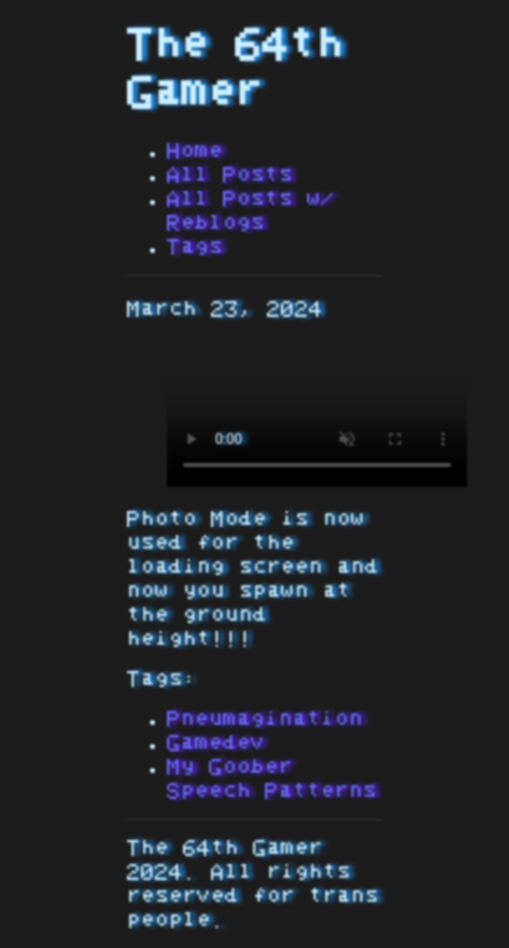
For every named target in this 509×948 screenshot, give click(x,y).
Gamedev (216, 743)
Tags (195, 247)
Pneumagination (265, 719)
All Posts (230, 175)
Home (195, 151)
